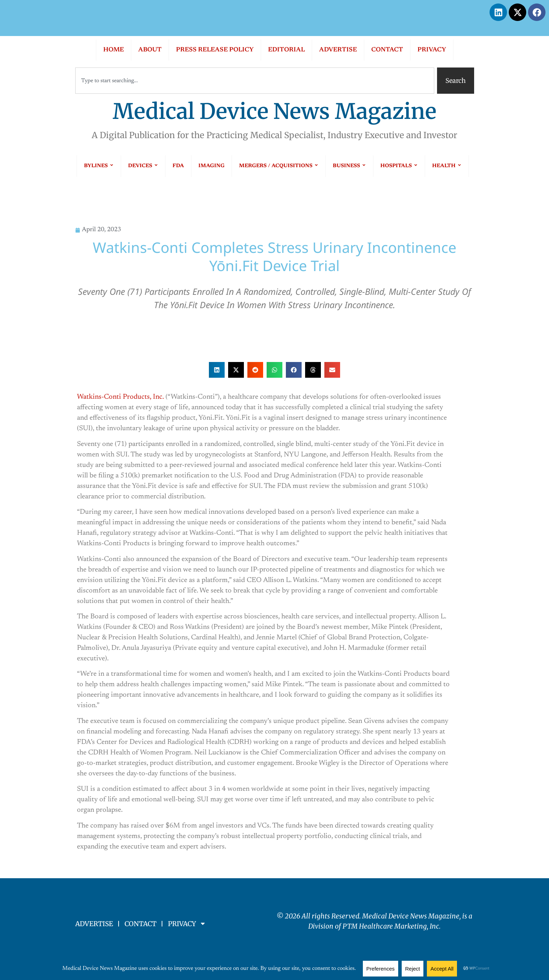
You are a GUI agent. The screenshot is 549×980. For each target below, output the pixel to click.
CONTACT (387, 50)
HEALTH (447, 166)
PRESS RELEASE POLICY (215, 50)
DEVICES (143, 166)
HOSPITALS (399, 166)
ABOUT (150, 50)
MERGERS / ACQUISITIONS (279, 166)
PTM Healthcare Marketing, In (389, 926)
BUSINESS (349, 166)
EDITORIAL (286, 50)
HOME (114, 50)
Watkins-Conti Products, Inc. (120, 397)
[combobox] (255, 81)
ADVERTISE (338, 50)
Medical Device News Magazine (274, 111)
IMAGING (212, 166)
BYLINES (99, 166)
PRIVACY (432, 50)
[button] (217, 370)
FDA (178, 166)
